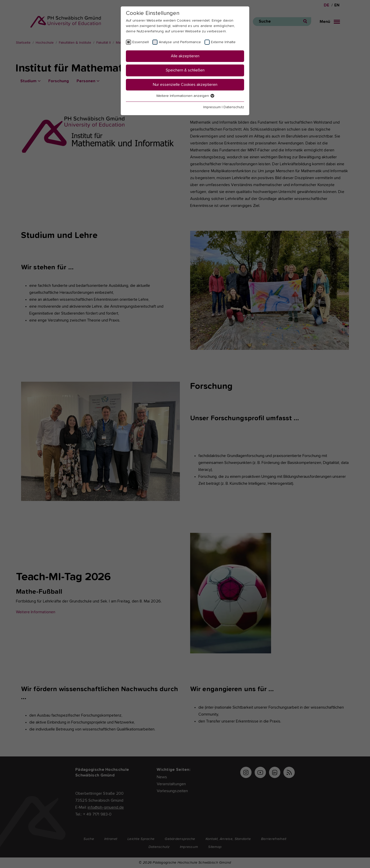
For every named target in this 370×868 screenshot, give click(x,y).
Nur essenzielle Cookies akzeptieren (185, 85)
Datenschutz (234, 107)
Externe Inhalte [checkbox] (223, 42)
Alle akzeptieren (185, 56)
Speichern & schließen (185, 70)
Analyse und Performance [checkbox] (180, 42)
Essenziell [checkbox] (141, 42)
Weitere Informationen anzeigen (185, 96)
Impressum (212, 107)
